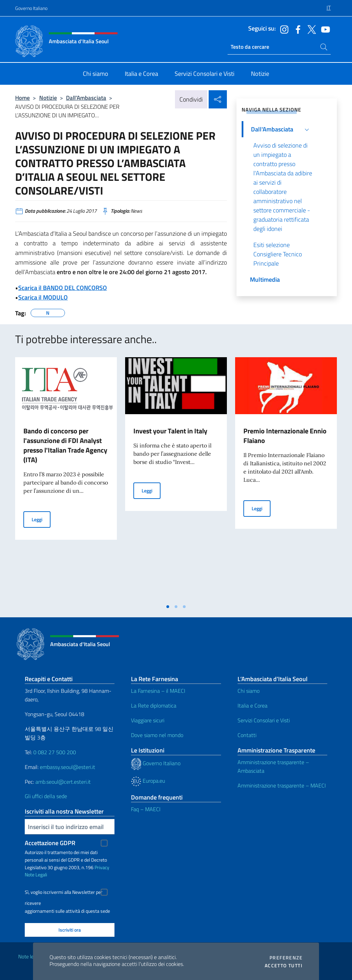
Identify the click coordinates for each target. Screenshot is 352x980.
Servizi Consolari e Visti (264, 720)
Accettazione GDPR (50, 843)
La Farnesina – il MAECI (158, 691)
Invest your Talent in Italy (170, 431)
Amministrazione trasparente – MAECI (282, 785)
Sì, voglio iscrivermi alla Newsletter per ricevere (64, 893)
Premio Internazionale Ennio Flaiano (285, 436)
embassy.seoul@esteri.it (68, 767)
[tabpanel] (66, 479)
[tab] (168, 607)
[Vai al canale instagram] (283, 29)
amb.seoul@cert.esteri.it (63, 782)
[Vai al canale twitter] (310, 29)
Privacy (102, 867)
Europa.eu (148, 781)
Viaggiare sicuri (148, 720)
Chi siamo (249, 691)
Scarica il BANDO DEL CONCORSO (63, 288)
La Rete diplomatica (154, 705)
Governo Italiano (31, 8)
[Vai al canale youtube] (324, 29)
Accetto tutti (284, 966)
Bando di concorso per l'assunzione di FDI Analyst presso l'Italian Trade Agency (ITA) (65, 445)
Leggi (41, 519)
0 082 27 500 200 (55, 752)
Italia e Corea (252, 705)
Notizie (48, 98)
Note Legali (36, 874)
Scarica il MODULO (43, 297)
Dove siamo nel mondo (157, 735)
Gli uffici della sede (46, 796)
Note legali (30, 956)
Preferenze (286, 958)
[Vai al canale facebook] (296, 29)
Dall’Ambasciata (86, 98)
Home (23, 98)
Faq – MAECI (146, 809)
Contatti (247, 735)
